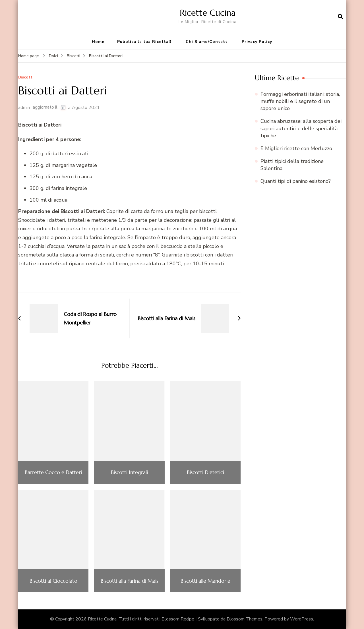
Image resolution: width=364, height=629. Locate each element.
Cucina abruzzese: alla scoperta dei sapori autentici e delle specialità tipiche (301, 128)
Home (98, 42)
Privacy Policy (257, 42)
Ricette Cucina (208, 13)
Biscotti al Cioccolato (53, 581)
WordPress (302, 619)
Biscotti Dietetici (205, 472)
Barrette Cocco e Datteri (53, 472)
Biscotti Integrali (129, 472)
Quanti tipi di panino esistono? (296, 181)
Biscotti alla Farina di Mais (129, 581)
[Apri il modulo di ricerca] (340, 17)
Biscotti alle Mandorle (205, 581)
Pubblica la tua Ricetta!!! (145, 42)
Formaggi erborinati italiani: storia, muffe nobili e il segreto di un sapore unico (300, 101)
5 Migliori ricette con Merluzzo (296, 148)
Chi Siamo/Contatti (207, 42)
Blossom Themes (245, 619)
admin (24, 107)
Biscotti (26, 77)
